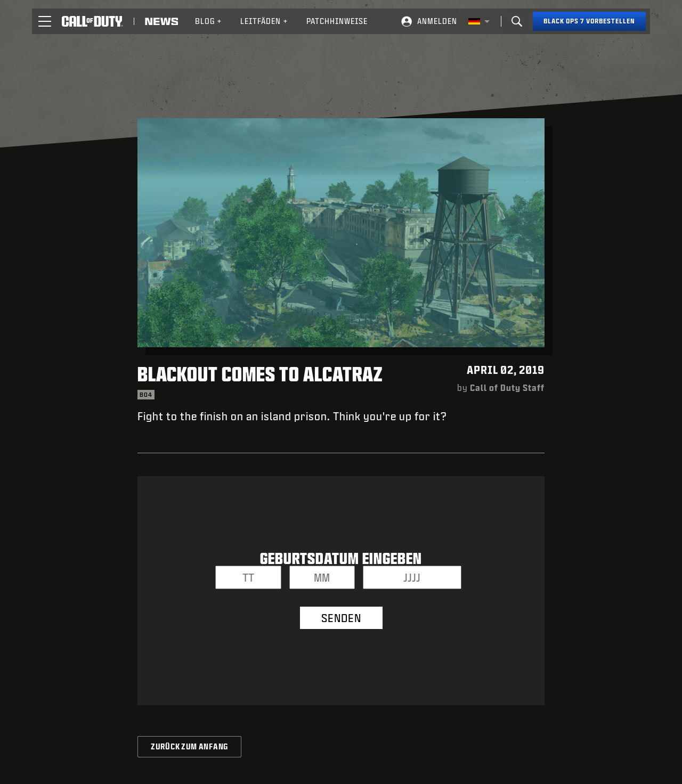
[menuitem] (209, 21)
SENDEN (341, 618)
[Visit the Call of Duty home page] (92, 21)
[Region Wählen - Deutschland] (479, 21)
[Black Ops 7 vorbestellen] (589, 21)
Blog (209, 21)
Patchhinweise (337, 21)
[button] (45, 21)
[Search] (517, 21)
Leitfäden (264, 21)
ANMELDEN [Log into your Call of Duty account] (437, 21)
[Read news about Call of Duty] (161, 21)
